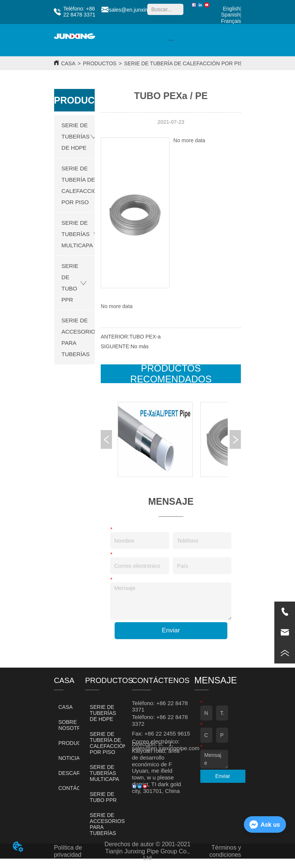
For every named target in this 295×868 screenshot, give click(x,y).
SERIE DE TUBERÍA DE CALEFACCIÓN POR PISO (185, 63)
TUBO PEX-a (145, 337)
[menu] (171, 40)
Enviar (171, 630)
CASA (68, 63)
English (231, 9)
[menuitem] (171, 40)
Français (231, 21)
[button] (171, 40)
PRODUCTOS (100, 63)
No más (139, 346)
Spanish (231, 15)
